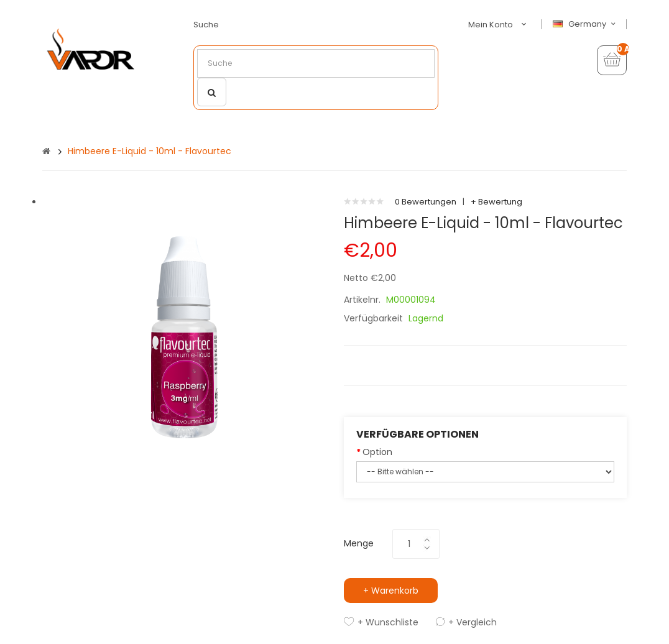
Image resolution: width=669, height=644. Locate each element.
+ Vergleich (473, 622)
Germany (586, 24)
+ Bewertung (496, 202)
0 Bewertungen (426, 202)
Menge (359, 543)
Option (377, 452)
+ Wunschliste (388, 622)
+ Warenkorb (391, 591)
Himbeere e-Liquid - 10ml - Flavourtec (150, 151)
